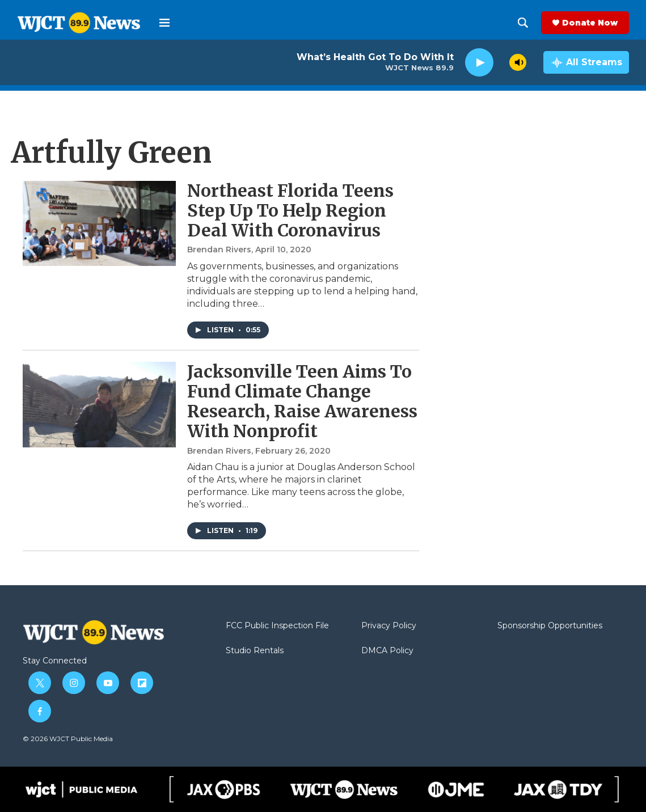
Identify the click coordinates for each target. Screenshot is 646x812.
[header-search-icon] (523, 23)
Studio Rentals (255, 651)
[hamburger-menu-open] (164, 23)
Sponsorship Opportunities (550, 626)
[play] (479, 63)
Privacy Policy (389, 626)
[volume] (518, 62)
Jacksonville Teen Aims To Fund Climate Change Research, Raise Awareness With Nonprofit (302, 401)
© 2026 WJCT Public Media (68, 739)
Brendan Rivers (219, 249)
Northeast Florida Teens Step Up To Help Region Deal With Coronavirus (290, 210)
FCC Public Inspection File (277, 626)
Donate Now (590, 23)
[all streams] (586, 62)
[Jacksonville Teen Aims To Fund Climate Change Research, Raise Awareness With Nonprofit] (99, 404)
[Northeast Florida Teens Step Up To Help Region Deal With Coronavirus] (99, 223)
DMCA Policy (387, 651)
